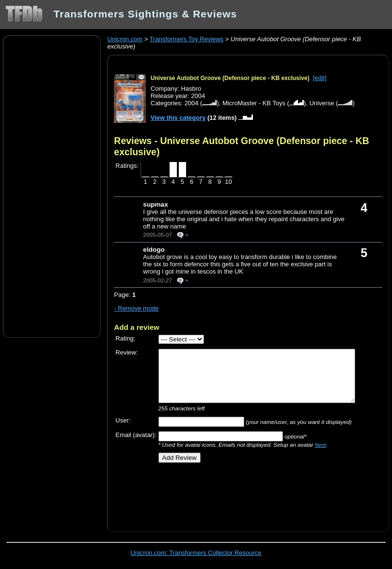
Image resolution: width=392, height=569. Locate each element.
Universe (321, 103)
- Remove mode (136, 308)
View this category (178, 118)
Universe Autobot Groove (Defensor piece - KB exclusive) (230, 78)
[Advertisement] (52, 186)
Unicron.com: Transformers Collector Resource (196, 553)
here (321, 445)
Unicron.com (125, 39)
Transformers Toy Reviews (187, 39)
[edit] (320, 78)
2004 (192, 103)
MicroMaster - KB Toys (254, 103)
